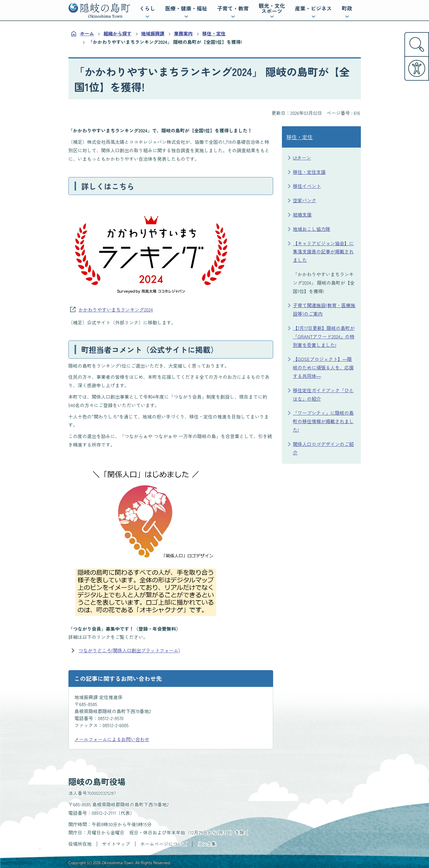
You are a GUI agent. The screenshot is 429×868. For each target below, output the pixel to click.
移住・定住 (214, 33)
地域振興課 (153, 33)
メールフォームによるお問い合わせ (112, 739)
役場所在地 (80, 844)
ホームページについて (164, 844)
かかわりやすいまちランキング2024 (116, 309)
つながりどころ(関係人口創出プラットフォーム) (129, 650)
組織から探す (118, 33)
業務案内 (183, 33)
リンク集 (207, 844)
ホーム (87, 33)
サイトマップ (116, 844)
